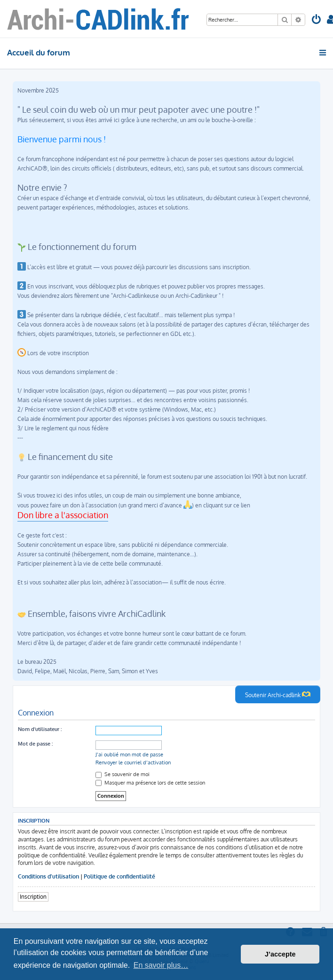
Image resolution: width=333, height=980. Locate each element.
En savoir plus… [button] (161, 965)
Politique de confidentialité (119, 876)
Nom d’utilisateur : (40, 729)
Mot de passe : (35, 744)
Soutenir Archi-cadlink (278, 694)
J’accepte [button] (280, 954)
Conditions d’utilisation (48, 876)
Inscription (33, 897)
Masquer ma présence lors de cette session (150, 783)
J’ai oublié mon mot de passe (129, 754)
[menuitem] (317, 20)
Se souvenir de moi (123, 774)
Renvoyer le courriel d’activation (133, 762)
